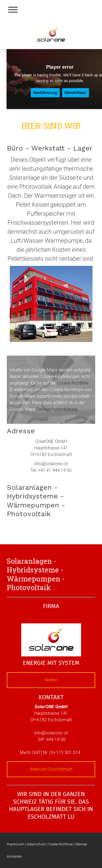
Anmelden (14, 856)
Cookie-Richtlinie (73, 383)
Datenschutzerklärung (57, 409)
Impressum (16, 844)
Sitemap (81, 844)
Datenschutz (36, 844)
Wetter (51, 680)
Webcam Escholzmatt (51, 769)
